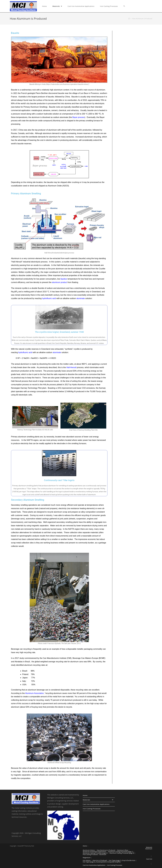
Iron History (87, 860)
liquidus (64, 279)
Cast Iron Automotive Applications (96, 804)
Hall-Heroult (71, 367)
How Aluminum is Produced (106, 850)
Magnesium (87, 858)
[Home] (129, 19)
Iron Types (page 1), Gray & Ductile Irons (122, 860)
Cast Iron (149, 859)
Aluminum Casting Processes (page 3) (122, 853)
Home (85, 795)
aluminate (81, 298)
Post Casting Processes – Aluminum (95, 854)
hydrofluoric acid (49, 298)
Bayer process (79, 117)
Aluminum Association (34, 693)
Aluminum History (89, 850)
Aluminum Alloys (123, 850)
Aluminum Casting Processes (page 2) (95, 853)
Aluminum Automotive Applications (94, 852)
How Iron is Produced (100, 860)
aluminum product (59, 282)
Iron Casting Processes (92, 809)
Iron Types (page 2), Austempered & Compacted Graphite (102, 862)
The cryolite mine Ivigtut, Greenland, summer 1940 (59, 332)
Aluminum (149, 849)
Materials (99, 800)
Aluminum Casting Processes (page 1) (120, 852)
